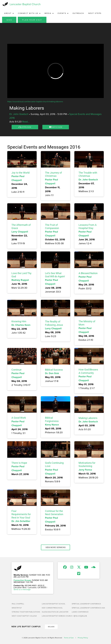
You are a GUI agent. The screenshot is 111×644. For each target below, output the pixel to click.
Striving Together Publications (26, 612)
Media (49, 13)
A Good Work (19, 418)
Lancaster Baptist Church (25, 4)
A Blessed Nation (88, 273)
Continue (16, 370)
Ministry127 (17, 608)
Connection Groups (22, 580)
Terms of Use (69, 638)
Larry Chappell (20, 232)
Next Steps (95, 13)
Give (9, 20)
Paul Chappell (18, 604)
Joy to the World (20, 173)
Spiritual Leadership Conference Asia (86, 608)
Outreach (78, 13)
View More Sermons (55, 547)
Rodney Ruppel (20, 280)
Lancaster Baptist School (54, 604)
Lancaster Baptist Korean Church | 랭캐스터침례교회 (56, 616)
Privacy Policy (83, 638)
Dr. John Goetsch (19, 114)
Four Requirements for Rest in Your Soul (21, 514)
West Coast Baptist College (24, 616)
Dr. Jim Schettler (21, 521)
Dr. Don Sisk (52, 373)
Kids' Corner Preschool (52, 608)
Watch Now (56, 127)
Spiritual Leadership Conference (86, 604)
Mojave (51, 627)
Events (63, 13)
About (9, 13)
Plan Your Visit (32, 20)
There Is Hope (19, 463)
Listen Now (25, 127)
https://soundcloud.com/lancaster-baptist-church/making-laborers (35, 102)
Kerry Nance (52, 425)
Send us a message (22, 589)
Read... (26, 122)
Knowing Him (19, 321)
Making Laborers (88, 418)
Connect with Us (29, 13)
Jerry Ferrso (85, 470)
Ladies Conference (80, 612)
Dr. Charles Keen (21, 325)
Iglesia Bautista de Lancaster (55, 612)
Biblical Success (54, 370)
